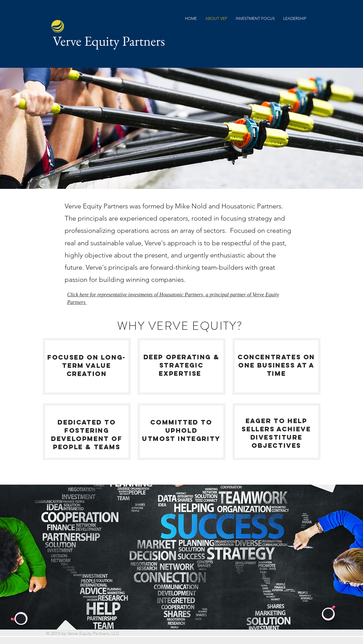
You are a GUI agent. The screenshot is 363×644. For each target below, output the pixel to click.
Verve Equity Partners (109, 41)
